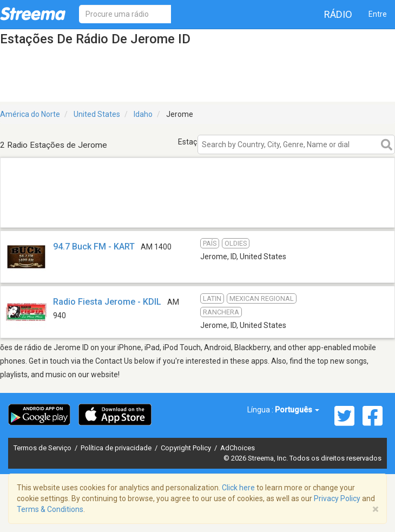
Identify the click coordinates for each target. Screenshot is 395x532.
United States (97, 114)
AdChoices (238, 448)
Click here (238, 488)
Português (297, 410)
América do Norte (30, 114)
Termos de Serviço (43, 448)
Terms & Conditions (50, 509)
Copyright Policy (187, 448)
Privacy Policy (337, 498)
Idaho (143, 114)
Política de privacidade (117, 448)
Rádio (338, 14)
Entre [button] (378, 14)
